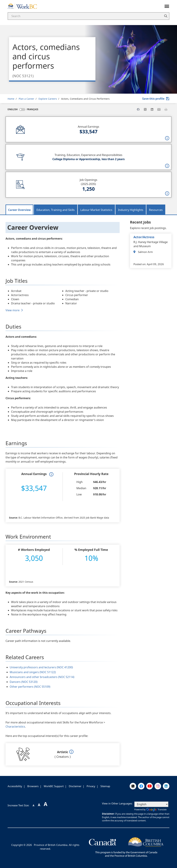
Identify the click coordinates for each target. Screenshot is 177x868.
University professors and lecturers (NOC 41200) (41, 667)
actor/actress (144, 237)
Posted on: (140, 264)
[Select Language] (151, 804)
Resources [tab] (156, 210)
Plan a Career (26, 99)
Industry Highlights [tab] (131, 210)
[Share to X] (145, 109)
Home (11, 99)
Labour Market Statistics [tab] (96, 210)
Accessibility (15, 786)
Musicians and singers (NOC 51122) (33, 672)
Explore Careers (48, 99)
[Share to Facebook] (138, 109)
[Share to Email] (159, 109)
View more (13, 310)
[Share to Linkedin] (152, 109)
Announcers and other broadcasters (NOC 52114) (42, 677)
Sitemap (105, 786)
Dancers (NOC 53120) (24, 682)
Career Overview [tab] (19, 210)
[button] (167, 138)
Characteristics (15, 727)
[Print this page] (166, 109)
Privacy (91, 786)
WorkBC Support (54, 786)
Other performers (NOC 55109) (30, 687)
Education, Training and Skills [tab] (56, 210)
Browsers (33, 786)
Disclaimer (75, 786)
